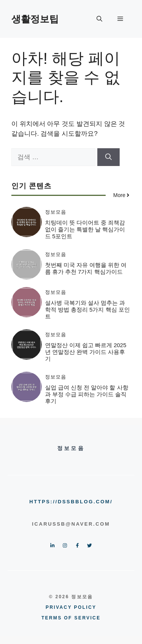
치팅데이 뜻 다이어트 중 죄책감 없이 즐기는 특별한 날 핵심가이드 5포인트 (85, 229)
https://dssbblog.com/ (71, 502)
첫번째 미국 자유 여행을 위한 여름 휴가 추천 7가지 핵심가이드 (86, 268)
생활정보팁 (35, 19)
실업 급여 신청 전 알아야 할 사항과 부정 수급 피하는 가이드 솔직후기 (87, 394)
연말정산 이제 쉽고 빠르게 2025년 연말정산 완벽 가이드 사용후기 (86, 352)
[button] (99, 19)
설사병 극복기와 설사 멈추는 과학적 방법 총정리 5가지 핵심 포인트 (87, 310)
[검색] (108, 157)
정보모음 (56, 212)
